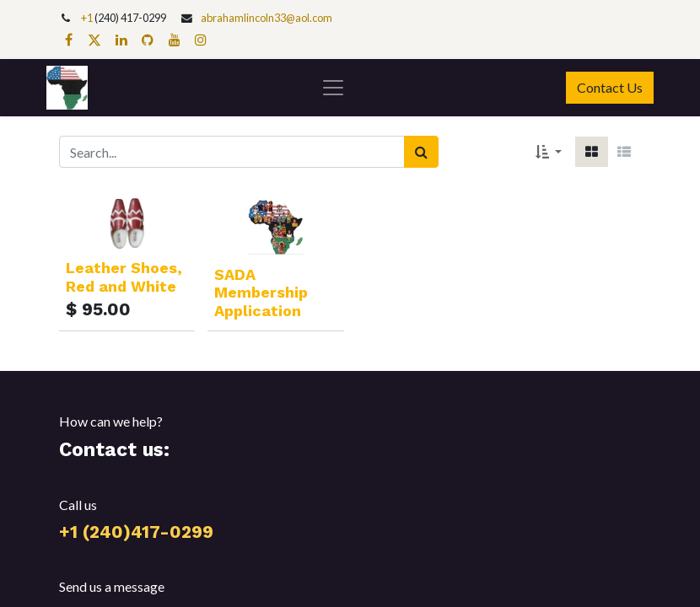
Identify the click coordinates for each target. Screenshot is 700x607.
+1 (88, 18)
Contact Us (610, 87)
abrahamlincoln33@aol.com (267, 18)
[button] (549, 152)
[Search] (421, 152)
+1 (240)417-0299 (136, 532)
